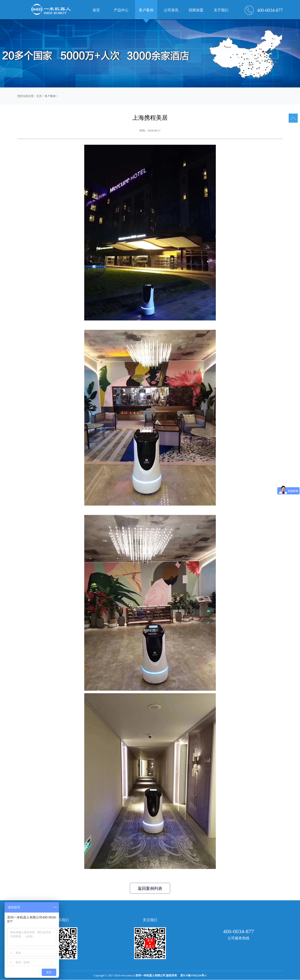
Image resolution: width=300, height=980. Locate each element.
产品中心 (121, 10)
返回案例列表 (150, 888)
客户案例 (50, 96)
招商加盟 (196, 10)
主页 (39, 96)
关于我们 (221, 10)
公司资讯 (171, 10)
